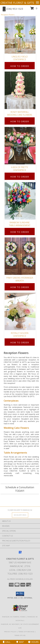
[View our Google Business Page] (20, 553)
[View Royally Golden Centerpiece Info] (20, 312)
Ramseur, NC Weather (10, 624)
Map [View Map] (20, 642)
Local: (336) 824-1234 (20, 570)
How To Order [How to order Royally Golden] (20, 342)
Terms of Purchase (26, 632)
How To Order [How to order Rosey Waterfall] (20, 121)
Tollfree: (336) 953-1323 (20, 574)
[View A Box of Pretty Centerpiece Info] (20, 146)
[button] (34, 9)
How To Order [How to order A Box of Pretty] (20, 177)
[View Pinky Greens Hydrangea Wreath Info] (20, 256)
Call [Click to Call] (7, 642)
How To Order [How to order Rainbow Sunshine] (20, 232)
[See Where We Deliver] (20, 515)
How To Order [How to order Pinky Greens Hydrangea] (20, 287)
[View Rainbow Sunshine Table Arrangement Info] (20, 201)
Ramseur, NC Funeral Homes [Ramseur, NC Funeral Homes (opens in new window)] (14, 617)
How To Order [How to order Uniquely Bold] (20, 66)
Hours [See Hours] (33, 642)
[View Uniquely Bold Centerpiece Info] (20, 35)
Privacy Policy (10, 632)
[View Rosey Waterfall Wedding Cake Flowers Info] (20, 90)
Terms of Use (20, 635)
